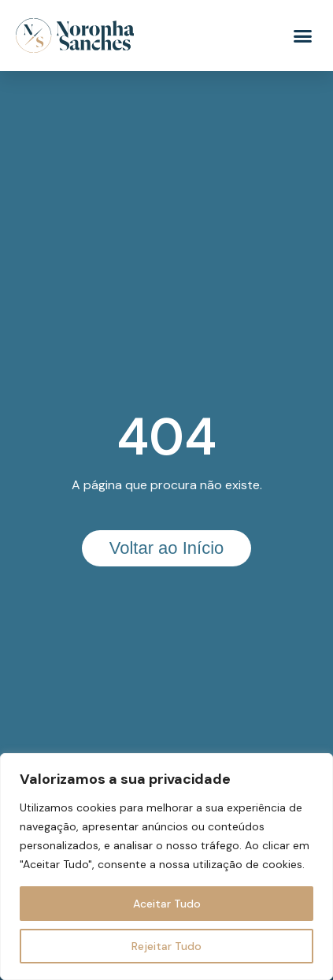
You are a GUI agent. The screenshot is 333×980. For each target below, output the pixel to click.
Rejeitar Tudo (166, 946)
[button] (303, 35)
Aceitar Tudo (167, 904)
